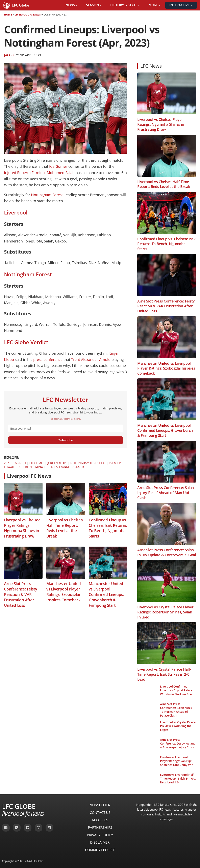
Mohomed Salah (61, 173)
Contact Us (100, 813)
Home (8, 15)
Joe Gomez (58, 166)
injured (10, 173)
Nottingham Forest (47, 195)
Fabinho (20, 463)
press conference (48, 359)
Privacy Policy (100, 835)
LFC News (151, 66)
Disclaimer (100, 842)
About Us (100, 820)
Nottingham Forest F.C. (88, 463)
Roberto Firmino (31, 173)
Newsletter (100, 805)
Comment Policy (100, 850)
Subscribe (66, 440)
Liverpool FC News (28, 15)
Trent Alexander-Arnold (91, 359)
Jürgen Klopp (57, 463)
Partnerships (100, 827)
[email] (66, 429)
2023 (7, 463)
